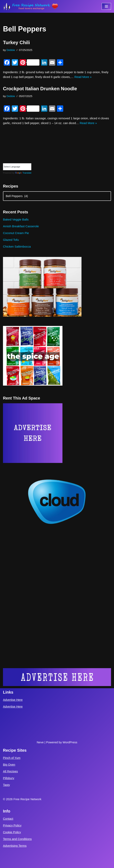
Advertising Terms (15, 846)
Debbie (11, 50)
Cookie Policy (12, 832)
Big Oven (9, 764)
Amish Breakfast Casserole (21, 226)
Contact (8, 819)
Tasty (6, 785)
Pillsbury (9, 778)
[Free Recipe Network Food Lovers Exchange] (31, 6)
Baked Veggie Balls (16, 219)
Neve (40, 742)
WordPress (70, 742)
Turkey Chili (16, 42)
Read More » (83, 77)
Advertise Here (13, 700)
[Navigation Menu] (106, 6)
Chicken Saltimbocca (17, 246)
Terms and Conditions (17, 839)
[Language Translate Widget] (17, 167)
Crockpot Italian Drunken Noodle (40, 89)
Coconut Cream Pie (16, 233)
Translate (23, 173)
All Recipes (10, 771)
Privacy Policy (12, 825)
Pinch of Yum (12, 758)
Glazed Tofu (11, 240)
